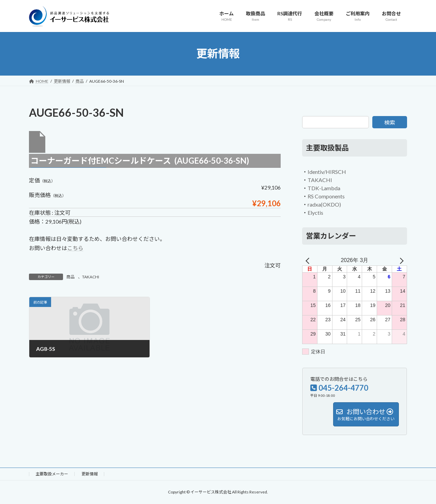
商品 (71, 277)
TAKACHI (91, 277)
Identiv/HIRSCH (327, 172)
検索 (390, 122)
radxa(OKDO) (324, 204)
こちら (75, 248)
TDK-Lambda (324, 188)
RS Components (326, 196)
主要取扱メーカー (52, 474)
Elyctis (315, 213)
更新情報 (90, 474)
